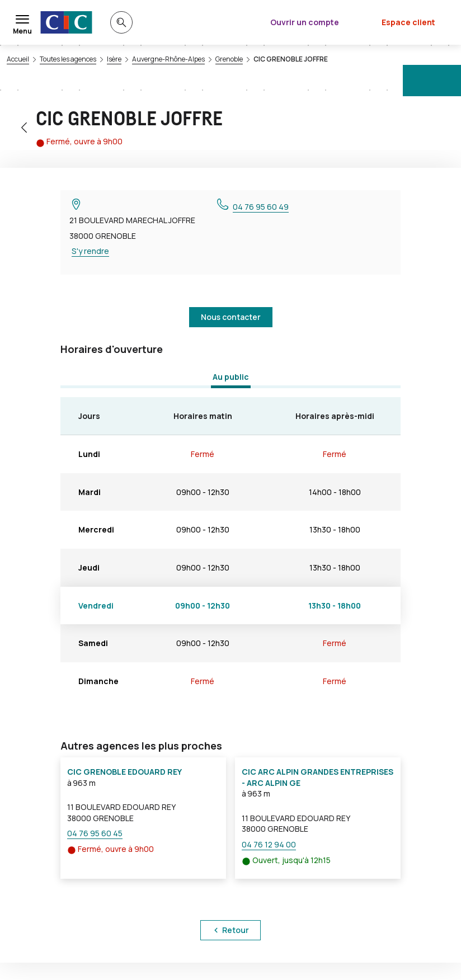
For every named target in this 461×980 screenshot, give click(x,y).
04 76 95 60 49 (261, 207)
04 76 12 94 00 (269, 844)
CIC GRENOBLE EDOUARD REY (124, 772)
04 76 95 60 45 (95, 833)
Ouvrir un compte (305, 22)
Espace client (408, 22)
